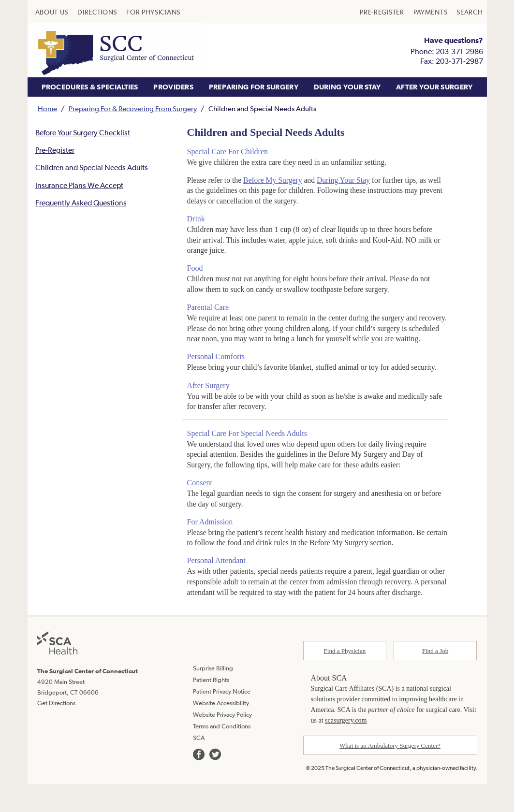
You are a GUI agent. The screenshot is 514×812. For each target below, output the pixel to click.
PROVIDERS (173, 87)
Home (47, 109)
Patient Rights (211, 708)
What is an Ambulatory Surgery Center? (390, 774)
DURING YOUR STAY (347, 87)
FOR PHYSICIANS (153, 12)
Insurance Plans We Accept (80, 187)
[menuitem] (52, 12)
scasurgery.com (346, 749)
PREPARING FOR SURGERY (254, 87)
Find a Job (435, 679)
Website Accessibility (221, 732)
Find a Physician (345, 679)
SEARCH (470, 12)
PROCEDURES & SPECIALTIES (90, 87)
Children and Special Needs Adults (93, 169)
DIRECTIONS (97, 12)
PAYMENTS (431, 12)
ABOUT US (52, 12)
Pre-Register (55, 151)
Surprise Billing (213, 697)
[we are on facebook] (199, 783)
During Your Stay (347, 181)
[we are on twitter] (215, 783)
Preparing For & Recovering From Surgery (133, 109)
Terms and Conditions (222, 755)
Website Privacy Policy (222, 743)
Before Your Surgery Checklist (83, 133)
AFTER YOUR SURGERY (434, 87)
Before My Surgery (275, 181)
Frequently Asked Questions (82, 204)
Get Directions (56, 732)
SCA (199, 766)
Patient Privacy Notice (222, 720)
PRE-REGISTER (382, 12)
